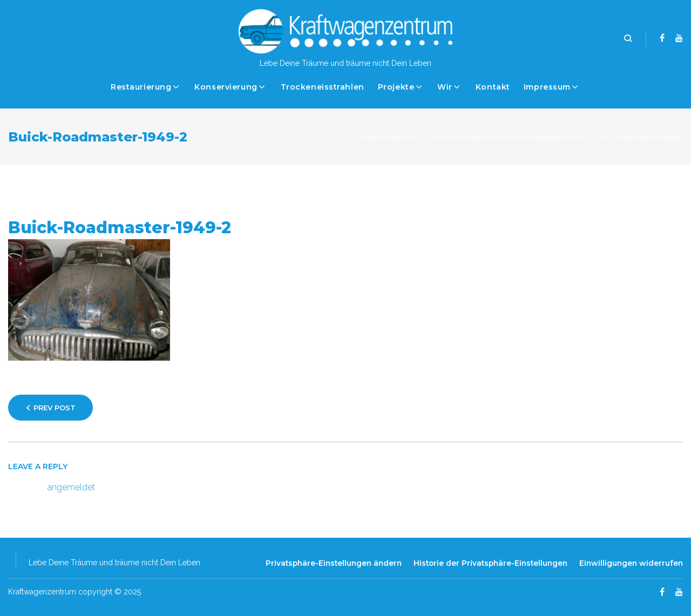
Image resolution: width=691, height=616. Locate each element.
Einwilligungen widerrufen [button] (631, 563)
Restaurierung (141, 87)
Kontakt (493, 87)
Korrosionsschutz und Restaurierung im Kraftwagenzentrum (474, 137)
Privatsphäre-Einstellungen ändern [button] (334, 563)
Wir (445, 87)
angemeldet (71, 487)
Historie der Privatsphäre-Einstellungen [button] (490, 563)
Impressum (547, 87)
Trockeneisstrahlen (323, 87)
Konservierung (226, 87)
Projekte (396, 87)
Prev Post (55, 408)
